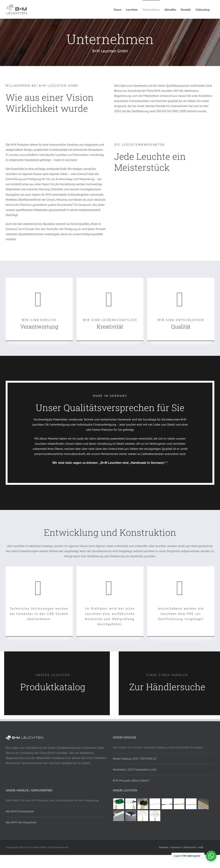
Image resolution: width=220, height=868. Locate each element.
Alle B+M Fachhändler (20, 811)
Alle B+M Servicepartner (21, 822)
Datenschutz (190, 847)
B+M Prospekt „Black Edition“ (131, 780)
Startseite (164, 847)
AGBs (201, 847)
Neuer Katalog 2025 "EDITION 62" (135, 758)
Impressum (176, 847)
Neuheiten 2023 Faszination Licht (135, 769)
